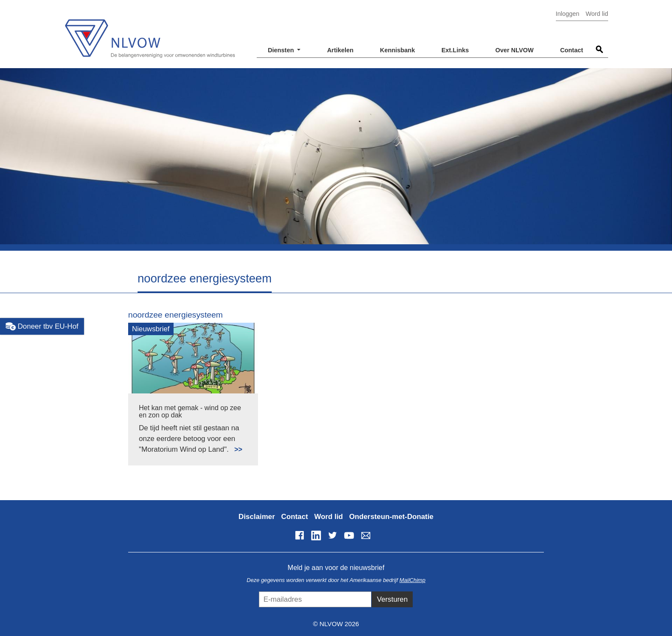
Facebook (300, 535)
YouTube (349, 535)
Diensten (282, 50)
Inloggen (568, 14)
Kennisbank (398, 50)
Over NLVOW (514, 50)
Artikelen (340, 50)
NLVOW (150, 33)
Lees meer (235, 445)
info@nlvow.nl (366, 535)
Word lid (597, 14)
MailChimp (412, 580)
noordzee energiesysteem (175, 315)
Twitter (333, 535)
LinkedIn (316, 535)
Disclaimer (257, 517)
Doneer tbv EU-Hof (42, 327)
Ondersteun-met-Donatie (391, 517)
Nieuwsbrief (151, 329)
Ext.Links (455, 50)
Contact (572, 50)
